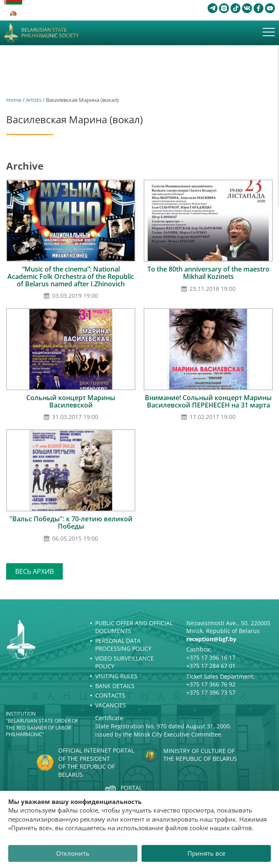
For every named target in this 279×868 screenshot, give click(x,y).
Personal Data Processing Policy (123, 645)
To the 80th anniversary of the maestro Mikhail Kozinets (208, 273)
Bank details (115, 686)
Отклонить (73, 853)
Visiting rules (116, 676)
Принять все (206, 853)
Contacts (110, 695)
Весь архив (34, 571)
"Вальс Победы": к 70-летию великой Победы (71, 523)
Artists (34, 100)
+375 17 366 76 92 (211, 684)
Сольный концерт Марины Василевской (71, 401)
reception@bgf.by (211, 639)
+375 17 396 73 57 (211, 692)
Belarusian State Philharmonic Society (50, 33)
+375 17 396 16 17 (211, 657)
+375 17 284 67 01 (211, 666)
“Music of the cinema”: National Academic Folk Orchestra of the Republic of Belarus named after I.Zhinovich (71, 276)
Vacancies (111, 705)
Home (14, 100)
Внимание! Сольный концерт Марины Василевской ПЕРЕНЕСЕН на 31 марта (208, 401)
